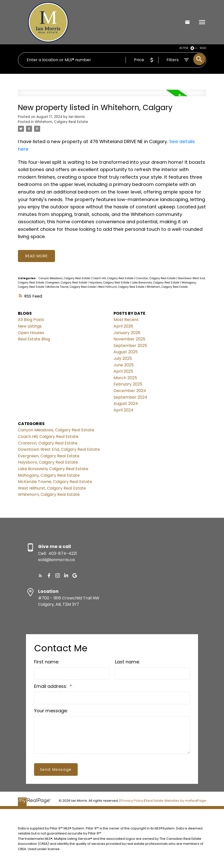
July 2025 (123, 359)
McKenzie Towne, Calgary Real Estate (72, 287)
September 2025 (130, 346)
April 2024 (123, 410)
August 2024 (126, 404)
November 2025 (129, 339)
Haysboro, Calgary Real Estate (110, 283)
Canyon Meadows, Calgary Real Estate (65, 279)
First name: (47, 662)
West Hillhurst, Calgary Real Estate (122, 287)
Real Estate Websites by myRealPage (176, 801)
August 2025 (126, 352)
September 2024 (130, 397)
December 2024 (130, 391)
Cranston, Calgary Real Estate (156, 279)
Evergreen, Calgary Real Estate (67, 283)
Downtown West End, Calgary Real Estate (59, 450)
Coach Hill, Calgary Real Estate (113, 279)
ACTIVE (184, 48)
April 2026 (123, 326)
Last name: (128, 662)
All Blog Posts (31, 320)
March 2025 (125, 378)
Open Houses (31, 333)
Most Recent (126, 320)
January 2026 (127, 333)
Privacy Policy (132, 801)
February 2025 (128, 384)
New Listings (30, 326)
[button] (40, 576)
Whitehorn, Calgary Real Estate (61, 122)
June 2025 (124, 365)
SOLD (203, 48)
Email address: (51, 686)
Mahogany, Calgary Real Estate (49, 475)
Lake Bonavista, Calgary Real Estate (156, 283)
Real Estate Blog (34, 339)
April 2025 (123, 372)
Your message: (51, 711)
